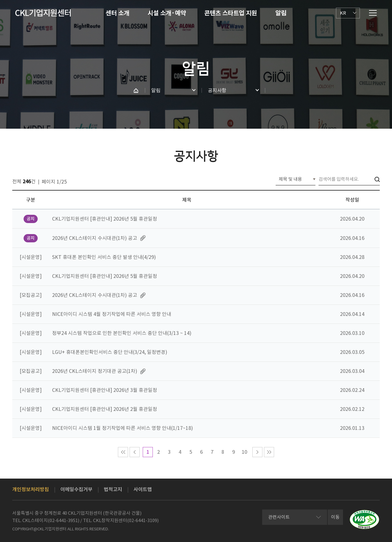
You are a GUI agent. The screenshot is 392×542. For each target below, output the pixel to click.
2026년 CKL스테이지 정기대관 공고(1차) (95, 371)
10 (244, 452)
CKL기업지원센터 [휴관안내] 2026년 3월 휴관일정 (105, 390)
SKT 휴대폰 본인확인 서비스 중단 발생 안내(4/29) (104, 257)
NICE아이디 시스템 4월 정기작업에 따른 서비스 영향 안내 (112, 314)
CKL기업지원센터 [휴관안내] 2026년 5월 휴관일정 (105, 219)
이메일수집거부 (76, 489)
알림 (281, 13)
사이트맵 (143, 489)
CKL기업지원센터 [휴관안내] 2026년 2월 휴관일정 (105, 409)
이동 (335, 517)
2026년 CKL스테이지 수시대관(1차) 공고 (95, 238)
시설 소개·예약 (167, 13)
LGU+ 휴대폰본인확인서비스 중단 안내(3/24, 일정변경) (110, 352)
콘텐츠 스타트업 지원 (231, 13)
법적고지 (113, 489)
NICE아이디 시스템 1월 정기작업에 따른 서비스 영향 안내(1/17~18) (123, 428)
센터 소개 (117, 13)
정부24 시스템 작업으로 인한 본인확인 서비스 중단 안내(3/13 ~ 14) (122, 333)
